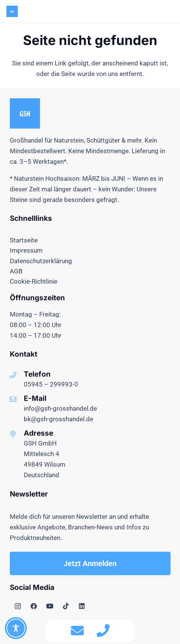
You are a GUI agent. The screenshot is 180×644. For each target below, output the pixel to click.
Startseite (24, 240)
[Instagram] (18, 606)
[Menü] (151, 11)
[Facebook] (34, 606)
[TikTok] (66, 606)
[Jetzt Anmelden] (90, 563)
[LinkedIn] (82, 606)
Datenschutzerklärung (41, 261)
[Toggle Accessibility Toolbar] (16, 628)
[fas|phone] (103, 631)
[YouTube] (50, 606)
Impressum (26, 250)
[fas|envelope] (77, 631)
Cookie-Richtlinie (34, 281)
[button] (169, 11)
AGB (16, 271)
